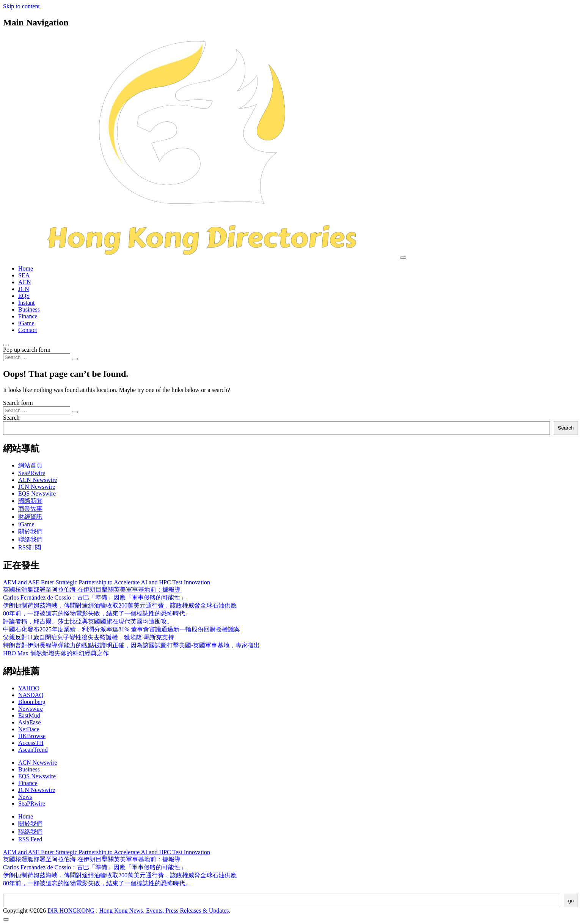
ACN (25, 282)
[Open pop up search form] (6, 345)
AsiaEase (30, 722)
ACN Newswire (38, 480)
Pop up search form (27, 350)
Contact (28, 330)
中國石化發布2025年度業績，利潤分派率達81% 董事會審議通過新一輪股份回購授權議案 (122, 629)
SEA (24, 275)
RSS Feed (30, 839)
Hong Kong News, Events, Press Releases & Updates (164, 911)
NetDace (29, 729)
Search (11, 418)
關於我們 (30, 531)
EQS (24, 296)
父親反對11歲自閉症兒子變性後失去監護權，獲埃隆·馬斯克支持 (89, 637)
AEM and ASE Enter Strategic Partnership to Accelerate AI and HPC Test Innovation (107, 582)
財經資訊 (30, 517)
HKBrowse (32, 736)
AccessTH (31, 743)
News (25, 797)
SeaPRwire (32, 473)
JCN (24, 289)
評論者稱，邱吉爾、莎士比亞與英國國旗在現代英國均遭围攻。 (88, 621)
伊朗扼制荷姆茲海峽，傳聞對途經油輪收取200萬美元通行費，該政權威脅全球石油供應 (120, 605)
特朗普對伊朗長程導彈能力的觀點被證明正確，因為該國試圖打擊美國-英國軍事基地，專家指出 (131, 645)
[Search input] (37, 357)
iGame (26, 323)
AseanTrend (33, 750)
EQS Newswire (37, 493)
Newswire (31, 709)
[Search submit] (75, 359)
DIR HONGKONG (71, 911)
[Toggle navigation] (403, 258)
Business (29, 309)
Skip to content (21, 6)
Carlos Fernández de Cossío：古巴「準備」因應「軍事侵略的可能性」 (95, 597)
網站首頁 (30, 465)
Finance (28, 316)
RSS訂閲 (30, 547)
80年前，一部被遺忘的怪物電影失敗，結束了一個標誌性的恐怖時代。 (97, 613)
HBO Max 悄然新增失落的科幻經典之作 (56, 653)
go (571, 901)
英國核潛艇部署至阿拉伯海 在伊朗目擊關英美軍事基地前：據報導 (92, 590)
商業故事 (30, 509)
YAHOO (29, 688)
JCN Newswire (37, 487)
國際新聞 (30, 501)
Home (26, 268)
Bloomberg (32, 702)
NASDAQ (31, 695)
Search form (18, 403)
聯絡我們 (30, 539)
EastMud (29, 715)
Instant (27, 303)
